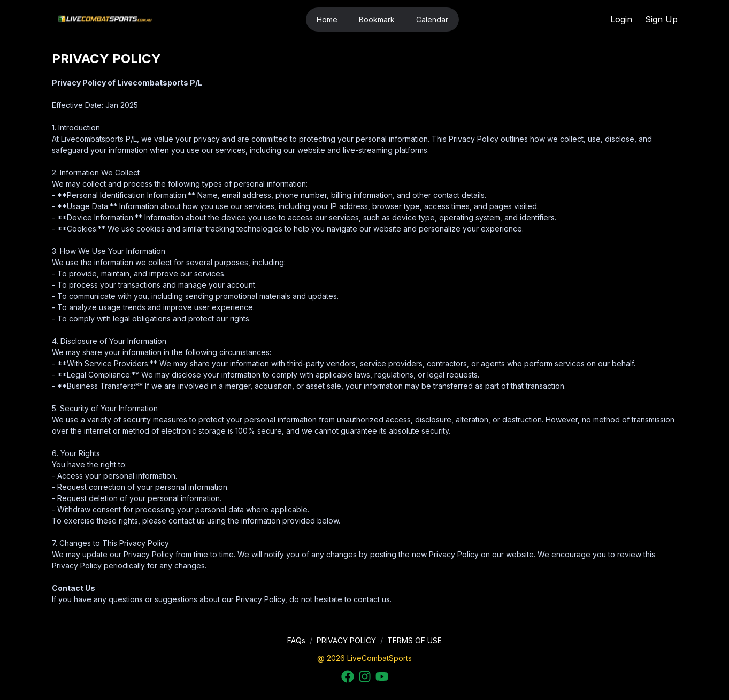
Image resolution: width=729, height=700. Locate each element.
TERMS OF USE (415, 640)
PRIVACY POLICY (346, 640)
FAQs (296, 640)
